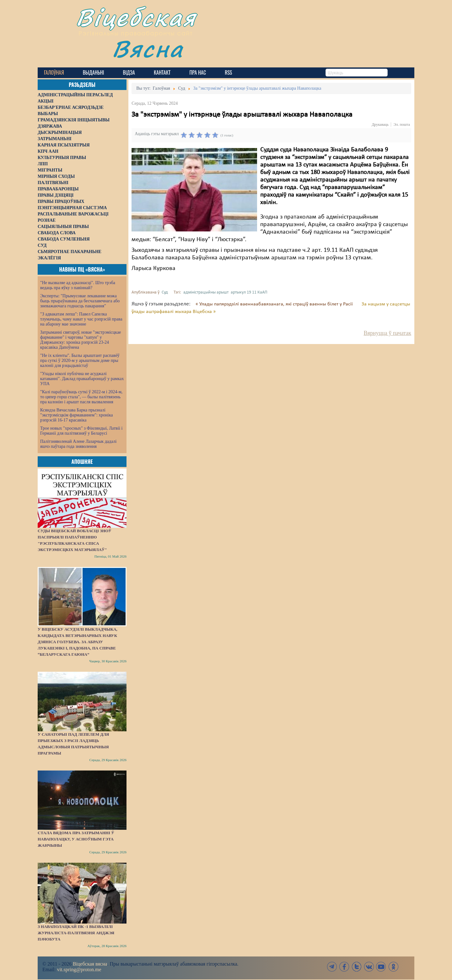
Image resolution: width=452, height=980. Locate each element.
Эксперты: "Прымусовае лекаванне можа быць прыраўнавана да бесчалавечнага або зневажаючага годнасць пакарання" (80, 301)
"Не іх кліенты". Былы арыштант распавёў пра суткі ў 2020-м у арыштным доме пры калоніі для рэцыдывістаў (80, 360)
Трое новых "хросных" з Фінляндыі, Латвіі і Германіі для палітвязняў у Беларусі (81, 431)
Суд (165, 292)
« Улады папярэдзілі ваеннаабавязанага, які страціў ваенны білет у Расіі (275, 304)
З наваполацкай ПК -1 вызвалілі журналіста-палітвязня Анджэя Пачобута (76, 933)
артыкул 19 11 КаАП (249, 292)
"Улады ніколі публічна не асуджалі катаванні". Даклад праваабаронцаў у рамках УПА (82, 379)
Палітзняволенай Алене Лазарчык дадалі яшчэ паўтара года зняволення (78, 444)
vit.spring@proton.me (79, 969)
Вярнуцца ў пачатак (387, 333)
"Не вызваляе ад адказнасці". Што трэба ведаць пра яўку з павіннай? (78, 285)
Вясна (148, 48)
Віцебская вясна (90, 964)
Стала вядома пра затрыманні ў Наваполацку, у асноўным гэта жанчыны (76, 839)
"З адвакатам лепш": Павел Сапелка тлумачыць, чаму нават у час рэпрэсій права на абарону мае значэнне (81, 319)
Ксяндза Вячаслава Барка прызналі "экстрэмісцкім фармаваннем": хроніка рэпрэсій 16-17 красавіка (76, 415)
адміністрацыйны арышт (206, 292)
